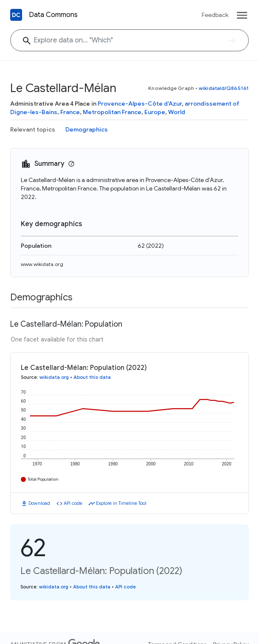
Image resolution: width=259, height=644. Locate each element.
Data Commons (53, 15)
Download (39, 503)
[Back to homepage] (16, 15)
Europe (155, 112)
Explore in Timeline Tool (121, 503)
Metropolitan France (112, 112)
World (177, 112)
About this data (92, 377)
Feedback (215, 15)
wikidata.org (54, 377)
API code (73, 503)
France (70, 112)
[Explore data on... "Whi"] (129, 40)
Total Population (43, 479)
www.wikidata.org (42, 264)
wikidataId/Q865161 (224, 88)
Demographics (87, 129)
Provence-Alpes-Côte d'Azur (140, 104)
